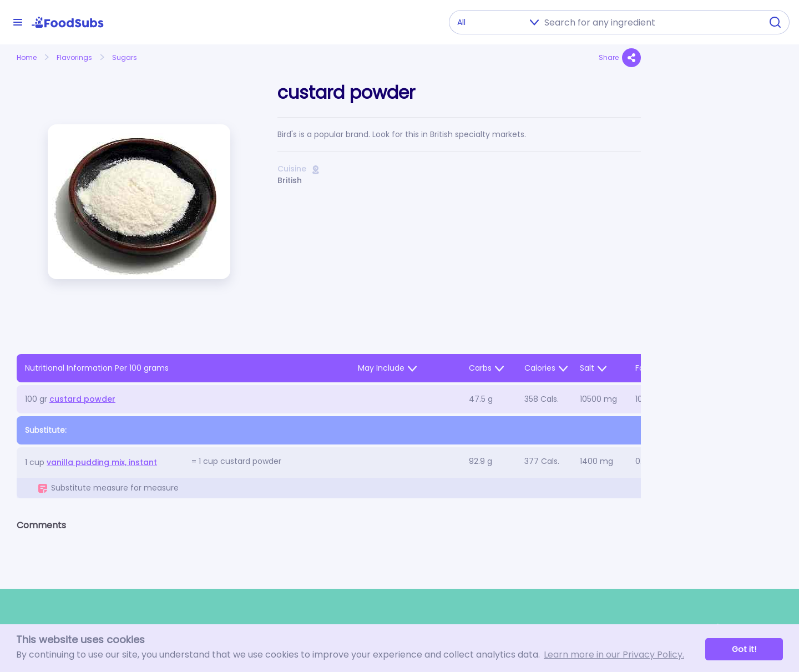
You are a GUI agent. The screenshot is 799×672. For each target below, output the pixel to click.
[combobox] (650, 22)
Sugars (125, 57)
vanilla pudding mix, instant (102, 462)
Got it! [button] (744, 649)
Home (27, 57)
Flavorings (74, 57)
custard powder (82, 399)
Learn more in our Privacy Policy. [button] (614, 655)
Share (620, 58)
